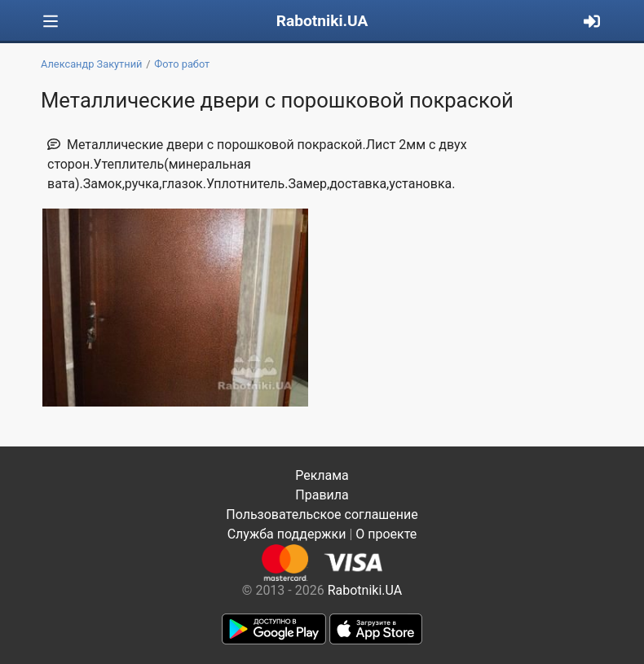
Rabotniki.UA (322, 21)
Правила (322, 495)
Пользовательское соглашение (322, 514)
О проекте (386, 534)
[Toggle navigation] (51, 22)
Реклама (322, 475)
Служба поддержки (287, 534)
